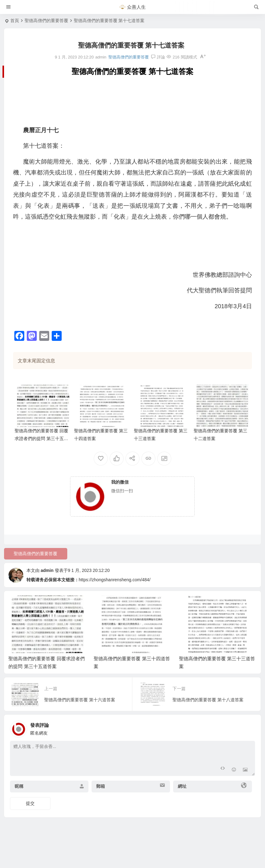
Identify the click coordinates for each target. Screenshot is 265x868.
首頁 (15, 21)
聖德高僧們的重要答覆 (46, 21)
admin (47, 570)
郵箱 (101, 786)
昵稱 (19, 786)
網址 (182, 786)
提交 (30, 803)
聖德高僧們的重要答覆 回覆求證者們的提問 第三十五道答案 (41, 439)
